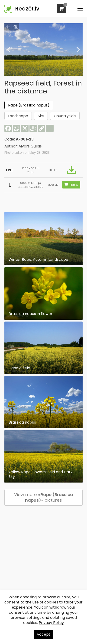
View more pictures (44, 497)
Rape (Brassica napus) (29, 105)
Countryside (65, 116)
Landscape (18, 116)
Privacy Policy (51, 623)
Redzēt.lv (27, 9)
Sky (41, 116)
